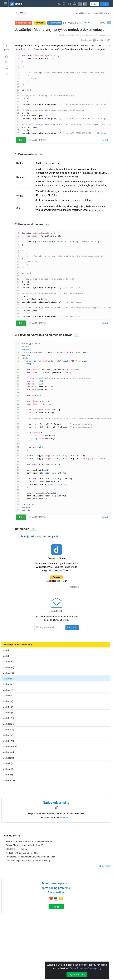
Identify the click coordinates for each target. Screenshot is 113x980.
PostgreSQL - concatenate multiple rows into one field (30, 857)
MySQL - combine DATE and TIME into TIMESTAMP (29, 841)
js (65, 23)
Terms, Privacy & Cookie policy (85, 968)
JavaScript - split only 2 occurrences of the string (28, 861)
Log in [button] (94, 4)
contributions (87, 35)
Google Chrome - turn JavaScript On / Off (25, 845)
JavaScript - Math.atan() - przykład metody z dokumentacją (60, 30)
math (71, 23)
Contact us (66, 818)
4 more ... (88, 23)
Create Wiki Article (101, 13)
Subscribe (72, 627)
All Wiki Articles (83, 13)
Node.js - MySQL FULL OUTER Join (22, 853)
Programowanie (24, 23)
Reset (105, 140)
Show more (105, 866)
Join (56, 907)
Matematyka (55, 23)
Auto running (39, 140)
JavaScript (40, 23)
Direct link (74, 587)
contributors (69, 35)
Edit (41, 155)
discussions (105, 35)
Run (21, 140)
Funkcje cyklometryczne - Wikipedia (39, 536)
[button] (59, 4)
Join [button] (105, 4)
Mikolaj (100, 40)
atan (79, 23)
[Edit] (103, 23)
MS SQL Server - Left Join (18, 849)
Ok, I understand (77, 974)
